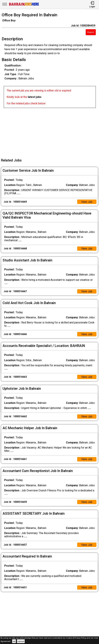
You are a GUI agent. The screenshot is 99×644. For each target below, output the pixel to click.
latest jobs (35, 97)
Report (91, 32)
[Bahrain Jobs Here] (24, 5)
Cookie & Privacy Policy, (76, 638)
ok (14, 641)
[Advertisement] (51, 132)
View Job (87, 202)
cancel (21, 641)
